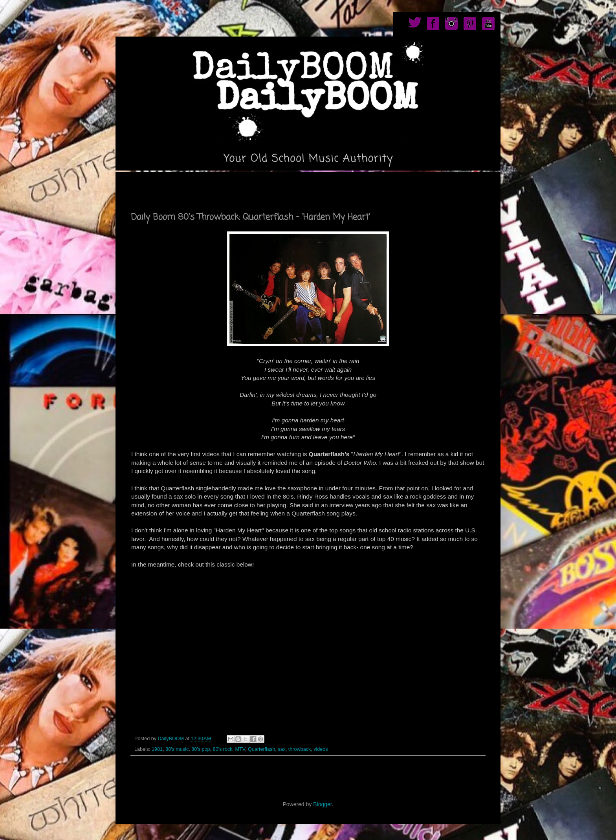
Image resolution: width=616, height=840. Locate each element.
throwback (300, 749)
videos (321, 749)
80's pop (201, 749)
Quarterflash (261, 749)
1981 (157, 749)
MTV (240, 749)
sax (282, 749)
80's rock (222, 749)
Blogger (322, 804)
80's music (177, 749)
